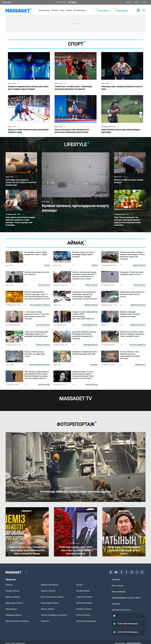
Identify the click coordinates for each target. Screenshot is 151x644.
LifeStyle (54, 10)
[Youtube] (116, 572)
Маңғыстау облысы (138, 325)
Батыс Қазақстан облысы (40, 305)
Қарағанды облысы (138, 305)
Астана (47, 265)
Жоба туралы (118, 586)
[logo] (19, 10)
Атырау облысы (139, 285)
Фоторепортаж (80, 10)
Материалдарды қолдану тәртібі (126, 598)
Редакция (116, 604)
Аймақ (69, 10)
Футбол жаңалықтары (86, 621)
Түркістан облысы (43, 345)
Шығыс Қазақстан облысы (40, 365)
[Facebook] (127, 572)
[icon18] (26, 572)
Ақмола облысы (139, 265)
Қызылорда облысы (90, 325)
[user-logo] (138, 10)
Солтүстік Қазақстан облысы (54, 615)
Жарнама (7, 2)
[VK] (121, 572)
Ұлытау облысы (92, 384)
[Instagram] (132, 572)
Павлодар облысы (91, 345)
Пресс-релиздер (119, 592)
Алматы (95, 265)
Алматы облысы (91, 285)
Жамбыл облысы (91, 305)
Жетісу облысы (44, 384)
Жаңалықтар (44, 10)
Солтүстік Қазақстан (137, 345)
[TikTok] (111, 572)
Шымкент (94, 365)
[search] (144, 10)
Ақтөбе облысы (44, 285)
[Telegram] (137, 572)
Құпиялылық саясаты (121, 610)
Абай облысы (140, 365)
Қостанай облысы (43, 325)
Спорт (62, 10)
